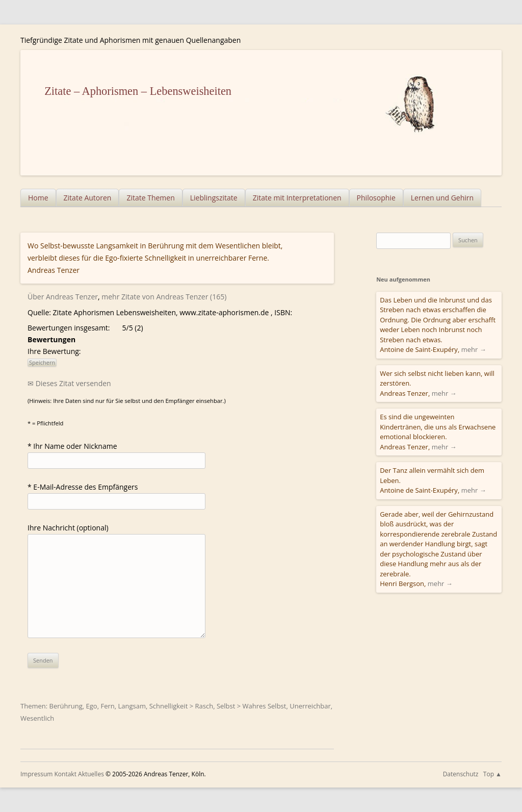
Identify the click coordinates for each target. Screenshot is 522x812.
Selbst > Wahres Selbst (252, 706)
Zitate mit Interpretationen (297, 198)
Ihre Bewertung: (56, 351)
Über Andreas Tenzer (63, 297)
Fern (107, 706)
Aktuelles (91, 774)
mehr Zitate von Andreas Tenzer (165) (164, 297)
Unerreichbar (310, 706)
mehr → (474, 349)
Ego (92, 706)
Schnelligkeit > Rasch (181, 706)
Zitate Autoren (88, 198)
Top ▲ (492, 774)
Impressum (36, 774)
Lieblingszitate (214, 198)
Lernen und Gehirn (442, 198)
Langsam (132, 706)
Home (38, 198)
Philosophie (376, 198)
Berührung (66, 706)
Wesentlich (37, 718)
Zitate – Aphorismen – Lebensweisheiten (138, 91)
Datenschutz (461, 774)
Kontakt (65, 774)
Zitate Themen (150, 198)
